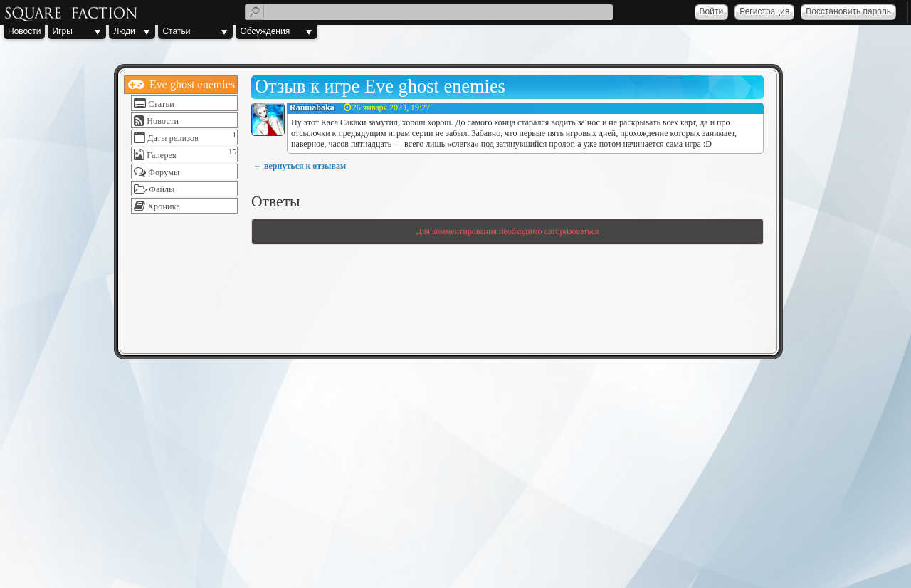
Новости (24, 31)
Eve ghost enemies (191, 84)
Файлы (162, 189)
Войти (712, 11)
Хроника (164, 206)
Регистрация (764, 11)
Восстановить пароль (848, 11)
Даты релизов (173, 138)
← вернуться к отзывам (300, 166)
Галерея (162, 155)
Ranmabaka (312, 107)
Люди (124, 31)
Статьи (176, 31)
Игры (62, 31)
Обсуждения (265, 31)
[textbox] (429, 12)
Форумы (164, 172)
